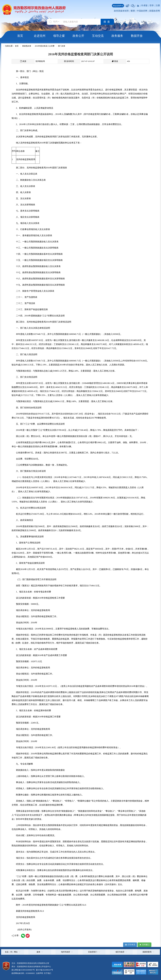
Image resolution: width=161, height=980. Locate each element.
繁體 (133, 11)
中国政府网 (142, 11)
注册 (158, 5)
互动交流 (98, 36)
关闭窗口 (144, 945)
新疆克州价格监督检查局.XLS (30, 911)
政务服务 (117, 36)
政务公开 (78, 36)
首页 (20, 36)
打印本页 (130, 945)
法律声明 (39, 973)
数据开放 (137, 36)
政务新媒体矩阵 (121, 11)
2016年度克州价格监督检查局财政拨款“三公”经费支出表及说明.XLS (54, 905)
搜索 (107, 22)
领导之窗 (59, 36)
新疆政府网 (155, 11)
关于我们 (47, 973)
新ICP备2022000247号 (44, 970)
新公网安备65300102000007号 (23, 970)
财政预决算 (27, 46)
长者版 (144, 5)
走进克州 (40, 36)
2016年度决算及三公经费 (45, 46)
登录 (152, 5)
